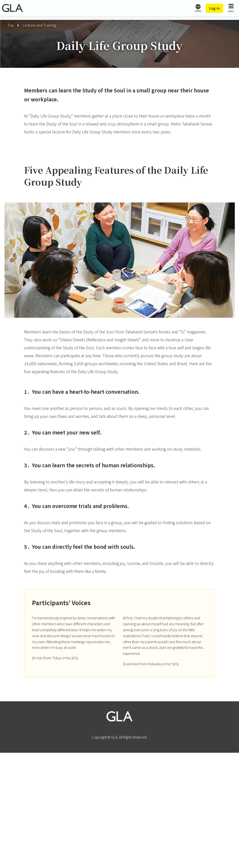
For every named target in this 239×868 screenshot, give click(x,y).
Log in (214, 8)
